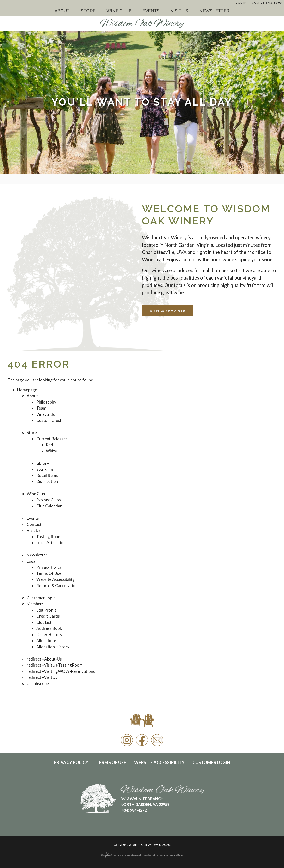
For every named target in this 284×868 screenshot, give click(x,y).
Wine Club (119, 11)
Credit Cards (48, 616)
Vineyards (46, 414)
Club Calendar (49, 506)
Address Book (49, 628)
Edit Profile (46, 610)
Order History (49, 635)
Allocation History (53, 647)
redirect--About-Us (44, 659)
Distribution (47, 481)
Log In (241, 3)
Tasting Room (49, 537)
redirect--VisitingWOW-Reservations (61, 671)
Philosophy (46, 402)
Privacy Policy (49, 567)
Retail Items (47, 475)
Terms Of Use (49, 573)
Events (151, 11)
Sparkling (45, 469)
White (51, 451)
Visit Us (179, 11)
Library (43, 463)
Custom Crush (49, 420)
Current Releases (52, 439)
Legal (31, 561)
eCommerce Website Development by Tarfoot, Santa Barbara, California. (142, 855)
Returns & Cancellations (58, 586)
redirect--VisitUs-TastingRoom (55, 665)
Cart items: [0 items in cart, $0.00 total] (267, 3)
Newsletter (214, 11)
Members (35, 604)
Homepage (27, 390)
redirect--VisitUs (42, 677)
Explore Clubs (49, 500)
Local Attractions (52, 543)
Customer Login (41, 598)
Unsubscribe (38, 684)
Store (88, 11)
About (62, 11)
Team (41, 408)
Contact (34, 524)
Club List (44, 622)
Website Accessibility (56, 579)
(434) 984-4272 (133, 810)
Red (49, 445)
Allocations (46, 641)
